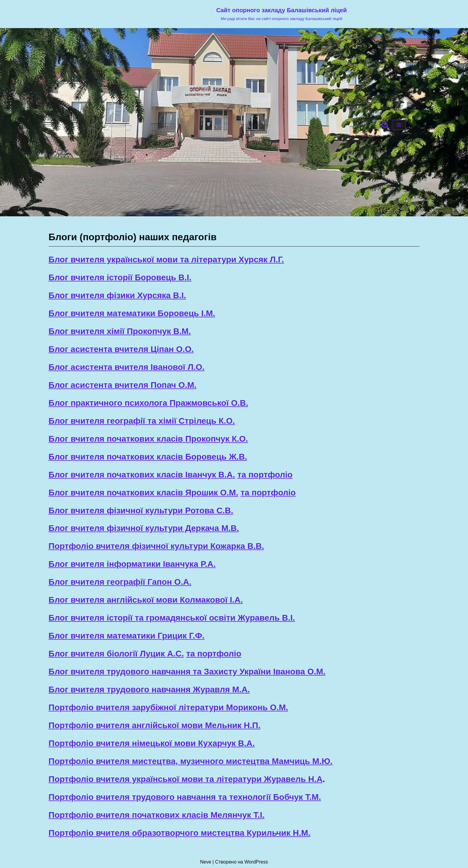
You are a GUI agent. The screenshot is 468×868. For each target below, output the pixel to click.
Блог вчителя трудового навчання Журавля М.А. (149, 689)
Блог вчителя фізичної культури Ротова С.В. (141, 510)
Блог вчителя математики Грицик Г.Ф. (127, 636)
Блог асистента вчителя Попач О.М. (123, 385)
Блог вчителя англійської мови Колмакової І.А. (146, 600)
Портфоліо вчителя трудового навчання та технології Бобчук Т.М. (185, 797)
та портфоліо (265, 475)
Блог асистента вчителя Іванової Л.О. (127, 367)
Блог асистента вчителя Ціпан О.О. (121, 349)
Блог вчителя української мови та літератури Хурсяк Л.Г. (166, 260)
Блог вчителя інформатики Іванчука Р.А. (132, 564)
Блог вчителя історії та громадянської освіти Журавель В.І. (172, 618)
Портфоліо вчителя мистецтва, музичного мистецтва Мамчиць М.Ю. (191, 761)
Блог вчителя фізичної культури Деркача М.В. (144, 528)
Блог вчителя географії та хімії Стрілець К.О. (142, 421)
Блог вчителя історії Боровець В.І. (120, 277)
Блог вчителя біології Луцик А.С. (116, 654)
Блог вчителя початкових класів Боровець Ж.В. (148, 457)
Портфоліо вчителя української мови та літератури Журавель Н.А (186, 779)
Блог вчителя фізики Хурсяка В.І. (117, 295)
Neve (205, 862)
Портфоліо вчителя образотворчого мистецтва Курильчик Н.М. (180, 833)
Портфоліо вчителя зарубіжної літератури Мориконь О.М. (168, 707)
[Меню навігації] (399, 125)
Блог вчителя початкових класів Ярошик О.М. (144, 493)
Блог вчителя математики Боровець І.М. (132, 313)
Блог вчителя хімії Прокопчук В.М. (120, 331)
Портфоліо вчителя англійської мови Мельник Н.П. (155, 725)
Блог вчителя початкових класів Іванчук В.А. (142, 475)
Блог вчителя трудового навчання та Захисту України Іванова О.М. (187, 672)
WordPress (256, 862)
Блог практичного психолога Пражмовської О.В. (148, 403)
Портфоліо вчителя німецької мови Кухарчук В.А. (152, 743)
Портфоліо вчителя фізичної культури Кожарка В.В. (156, 546)
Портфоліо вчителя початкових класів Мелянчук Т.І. (157, 815)
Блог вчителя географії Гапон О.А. (120, 582)
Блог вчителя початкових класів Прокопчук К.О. (148, 439)
